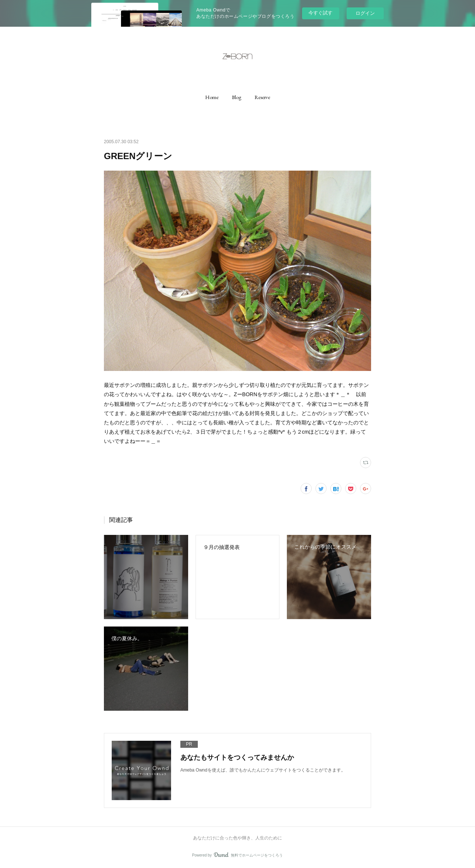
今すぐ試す (320, 13)
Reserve (262, 97)
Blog (237, 97)
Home (212, 97)
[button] (212, 97)
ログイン (365, 13)
